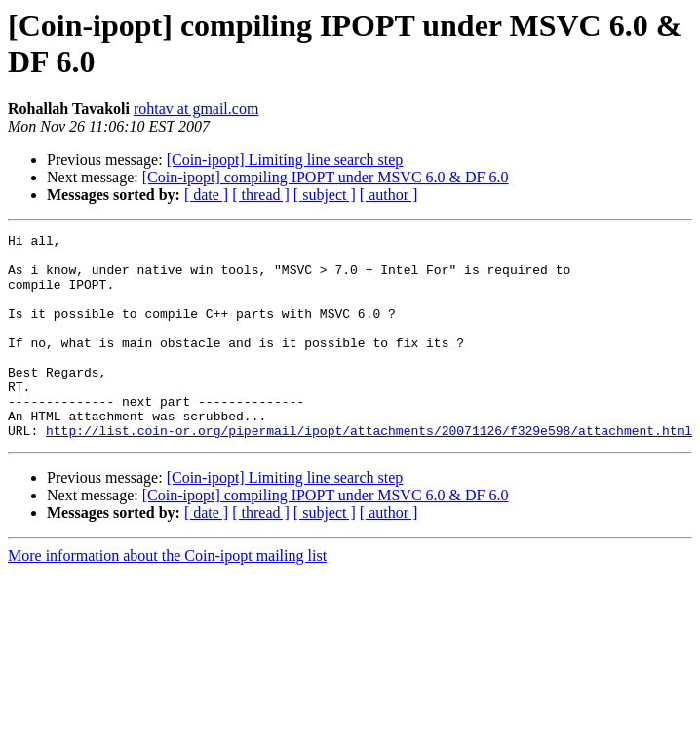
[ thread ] (261, 195)
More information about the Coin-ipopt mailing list (167, 596)
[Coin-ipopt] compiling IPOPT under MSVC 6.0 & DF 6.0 (326, 177)
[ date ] (206, 195)
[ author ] (389, 195)
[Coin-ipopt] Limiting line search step (285, 159)
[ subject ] (325, 195)
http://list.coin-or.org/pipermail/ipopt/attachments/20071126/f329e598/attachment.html (369, 471)
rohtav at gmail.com (196, 109)
